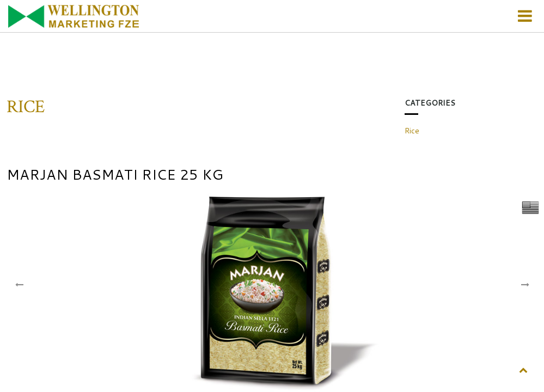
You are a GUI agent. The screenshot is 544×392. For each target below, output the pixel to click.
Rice (412, 131)
